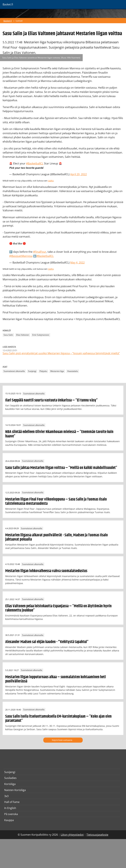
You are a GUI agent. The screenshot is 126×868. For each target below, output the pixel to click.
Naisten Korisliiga (15, 790)
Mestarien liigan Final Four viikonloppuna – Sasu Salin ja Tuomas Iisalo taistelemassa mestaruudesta (56, 502)
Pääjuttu (43, 371)
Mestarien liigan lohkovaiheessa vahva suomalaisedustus (46, 571)
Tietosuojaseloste (97, 835)
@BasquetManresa (21, 256)
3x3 (6, 796)
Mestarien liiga (57, 371)
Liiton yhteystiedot (72, 835)
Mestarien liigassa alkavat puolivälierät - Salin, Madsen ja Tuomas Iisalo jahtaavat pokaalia (57, 537)
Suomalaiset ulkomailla (14, 371)
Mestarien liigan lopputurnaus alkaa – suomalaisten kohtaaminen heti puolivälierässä (56, 679)
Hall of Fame (12, 802)
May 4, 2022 (77, 263)
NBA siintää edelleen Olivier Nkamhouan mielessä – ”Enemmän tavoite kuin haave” (59, 434)
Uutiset (19, 21)
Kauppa (9, 820)
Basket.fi (8, 21)
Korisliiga (10, 784)
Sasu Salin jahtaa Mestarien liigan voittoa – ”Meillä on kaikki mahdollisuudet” (61, 468)
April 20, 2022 (79, 174)
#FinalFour (40, 252)
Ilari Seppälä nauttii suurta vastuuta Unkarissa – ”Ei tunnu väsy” (51, 400)
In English (10, 808)
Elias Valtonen (23, 335)
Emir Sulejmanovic (41, 335)
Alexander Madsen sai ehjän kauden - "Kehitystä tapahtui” (47, 642)
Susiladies (10, 778)
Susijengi (32, 371)
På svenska (11, 814)
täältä (51, 181)
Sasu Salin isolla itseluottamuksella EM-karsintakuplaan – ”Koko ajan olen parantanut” (58, 719)
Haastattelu (73, 371)
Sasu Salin (8, 335)
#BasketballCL (35, 163)
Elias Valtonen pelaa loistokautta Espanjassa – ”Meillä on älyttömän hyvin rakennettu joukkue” (58, 608)
